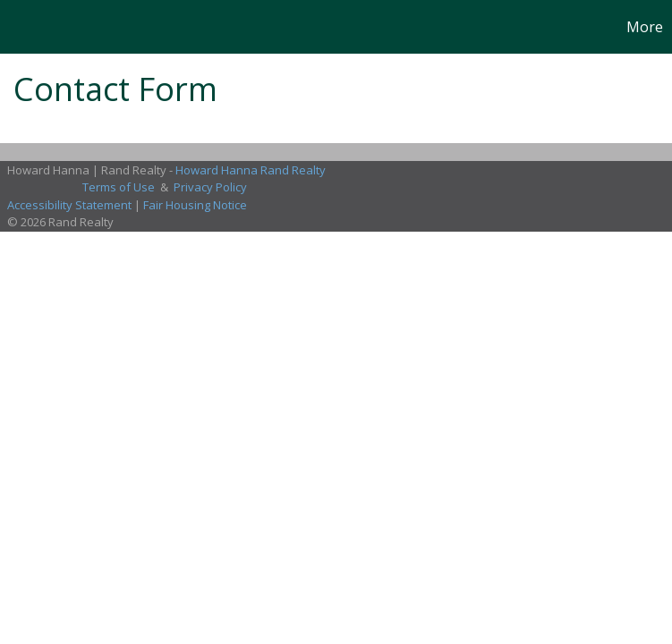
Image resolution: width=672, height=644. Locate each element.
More (645, 27)
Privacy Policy (210, 187)
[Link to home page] (23, 27)
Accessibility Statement (69, 205)
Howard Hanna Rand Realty (251, 170)
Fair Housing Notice (195, 205)
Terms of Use (119, 187)
